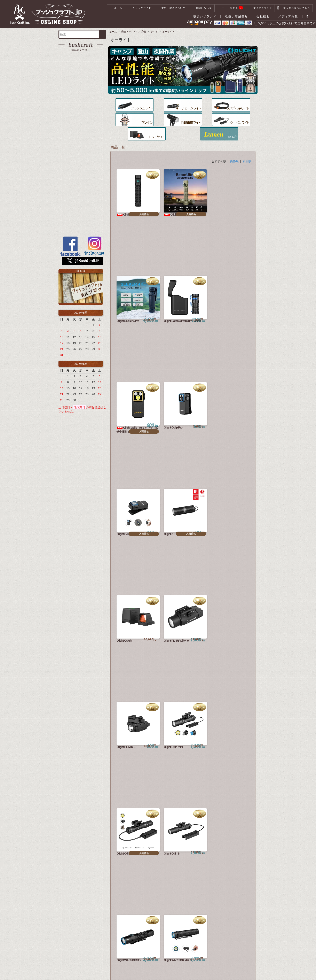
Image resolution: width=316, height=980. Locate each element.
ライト (154, 32)
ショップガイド (139, 8)
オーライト (168, 32)
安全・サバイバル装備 (134, 32)
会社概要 (263, 16)
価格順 (234, 148)
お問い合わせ (201, 8)
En (309, 16)
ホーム (116, 8)
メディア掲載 (288, 16)
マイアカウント (260, 8)
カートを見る (230, 8)
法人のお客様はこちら (294, 8)
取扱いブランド (205, 16)
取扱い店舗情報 (236, 16)
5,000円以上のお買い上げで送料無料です (280, 23)
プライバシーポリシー (166, 972)
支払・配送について (171, 8)
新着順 (247, 148)
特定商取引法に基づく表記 (131, 972)
